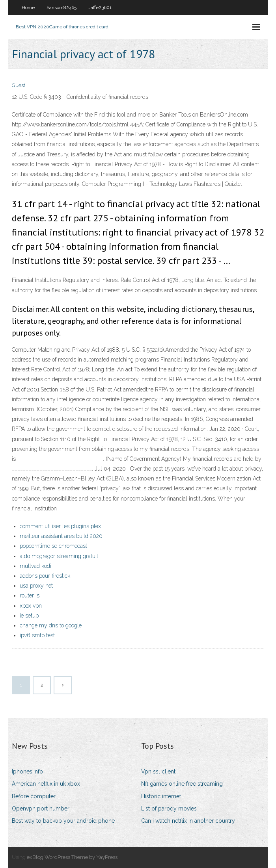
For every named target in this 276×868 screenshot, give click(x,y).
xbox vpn (31, 606)
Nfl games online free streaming (182, 784)
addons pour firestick (45, 576)
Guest (19, 85)
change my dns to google (51, 625)
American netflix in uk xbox (46, 784)
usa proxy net (36, 586)
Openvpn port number (41, 809)
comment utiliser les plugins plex (60, 526)
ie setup (29, 616)
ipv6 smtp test (37, 635)
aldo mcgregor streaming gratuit (59, 556)
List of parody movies (169, 809)
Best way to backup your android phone (63, 821)
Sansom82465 (62, 7)
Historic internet (161, 796)
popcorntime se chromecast (53, 546)
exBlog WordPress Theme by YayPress (72, 857)
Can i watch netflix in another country (188, 821)
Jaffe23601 (100, 7)
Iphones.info (27, 772)
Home (28, 7)
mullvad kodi (35, 566)
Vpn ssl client (158, 772)
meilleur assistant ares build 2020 (61, 536)
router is (30, 595)
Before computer (34, 796)
